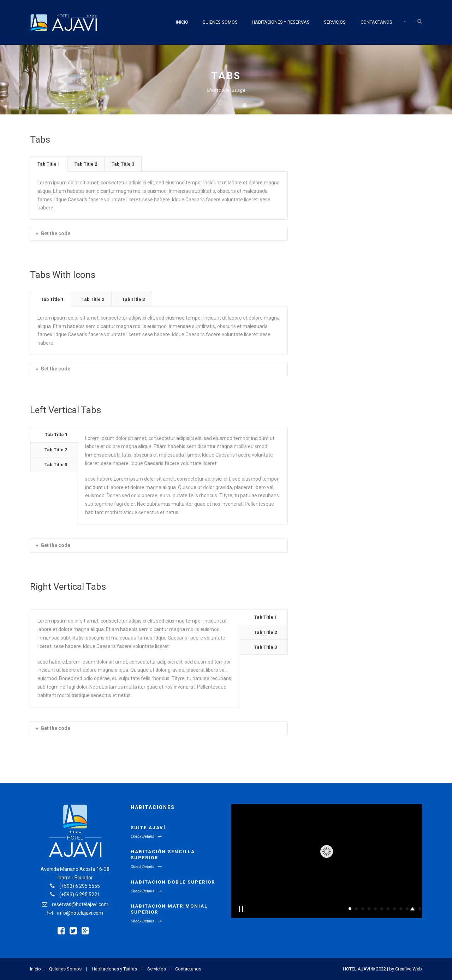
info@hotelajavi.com (80, 913)
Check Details (146, 836)
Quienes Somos (220, 22)
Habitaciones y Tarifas (114, 969)
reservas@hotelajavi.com (80, 904)
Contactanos (376, 22)
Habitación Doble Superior (173, 882)
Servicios (335, 22)
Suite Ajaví (148, 828)
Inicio (182, 22)
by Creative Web (406, 969)
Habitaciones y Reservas (281, 22)
